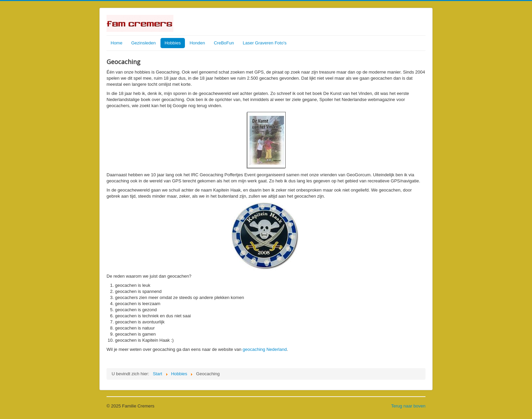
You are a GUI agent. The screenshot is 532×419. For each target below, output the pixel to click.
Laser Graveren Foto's (264, 43)
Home (117, 43)
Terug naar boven (408, 406)
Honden (197, 43)
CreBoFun (224, 43)
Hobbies (173, 43)
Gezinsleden (144, 43)
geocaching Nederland (265, 349)
